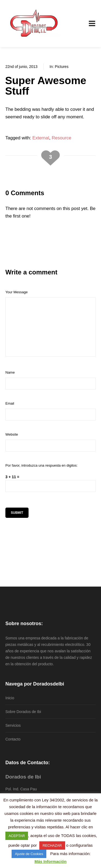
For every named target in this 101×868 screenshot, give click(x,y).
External (41, 138)
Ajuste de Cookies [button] (29, 854)
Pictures (62, 67)
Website (12, 434)
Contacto (13, 739)
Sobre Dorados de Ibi (23, 712)
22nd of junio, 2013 (21, 67)
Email (10, 403)
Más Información (50, 861)
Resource (62, 138)
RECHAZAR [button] (52, 845)
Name (10, 372)
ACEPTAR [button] (17, 836)
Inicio (10, 698)
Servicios (13, 725)
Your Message (17, 292)
